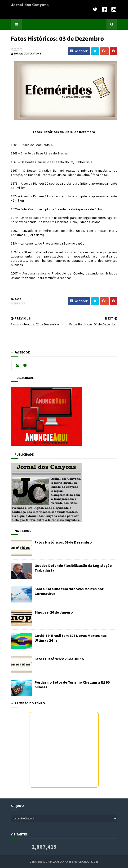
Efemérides (18, 303)
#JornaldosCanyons (57, 862)
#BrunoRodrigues (86, 862)
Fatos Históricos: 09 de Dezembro (63, 542)
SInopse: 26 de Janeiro (54, 612)
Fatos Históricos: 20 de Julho (59, 659)
